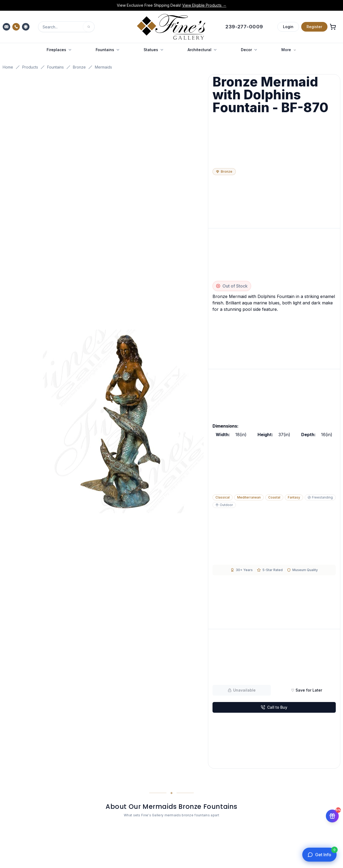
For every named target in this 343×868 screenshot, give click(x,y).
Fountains (55, 67)
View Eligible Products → (204, 5)
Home (8, 67)
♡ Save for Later (307, 690)
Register (314, 27)
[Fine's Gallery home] (171, 27)
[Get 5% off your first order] (332, 816)
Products (30, 67)
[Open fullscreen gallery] (123, 421)
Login (288, 27)
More (289, 50)
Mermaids (103, 67)
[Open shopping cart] (333, 27)
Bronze (79, 67)
